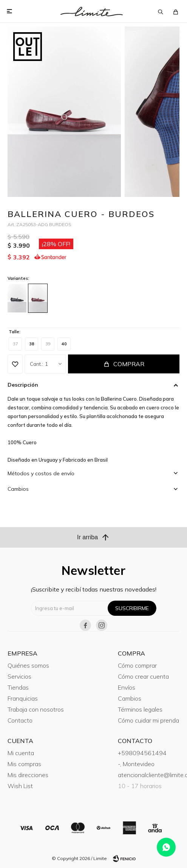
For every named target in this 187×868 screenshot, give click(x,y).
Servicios (19, 676)
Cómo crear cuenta (143, 676)
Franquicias (23, 698)
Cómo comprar (137, 665)
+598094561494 (142, 753)
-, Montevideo (136, 764)
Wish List (20, 786)
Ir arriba (93, 537)
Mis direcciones (28, 775)
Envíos (127, 687)
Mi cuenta (21, 753)
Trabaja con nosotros (36, 709)
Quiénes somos (28, 665)
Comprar (129, 364)
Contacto (20, 720)
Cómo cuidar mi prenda (148, 720)
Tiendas (18, 687)
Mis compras (24, 764)
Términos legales (140, 709)
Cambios (130, 698)
